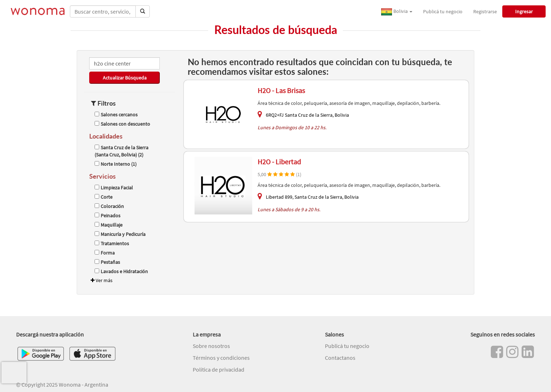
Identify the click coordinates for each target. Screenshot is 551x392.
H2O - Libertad (279, 162)
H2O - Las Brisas (281, 90)
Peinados (107, 216)
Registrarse (485, 11)
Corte (104, 197)
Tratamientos (112, 243)
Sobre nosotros (211, 346)
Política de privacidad (219, 369)
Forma (105, 253)
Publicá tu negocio (443, 11)
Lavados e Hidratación (121, 271)
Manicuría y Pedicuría (120, 234)
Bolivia (397, 12)
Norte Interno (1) (116, 164)
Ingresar (524, 11)
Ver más (101, 280)
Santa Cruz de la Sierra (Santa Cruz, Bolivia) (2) (121, 151)
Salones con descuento (122, 124)
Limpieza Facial (114, 188)
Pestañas (107, 262)
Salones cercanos (116, 115)
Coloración (109, 206)
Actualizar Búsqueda (125, 78)
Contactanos (340, 358)
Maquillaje (109, 225)
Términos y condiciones (221, 358)
